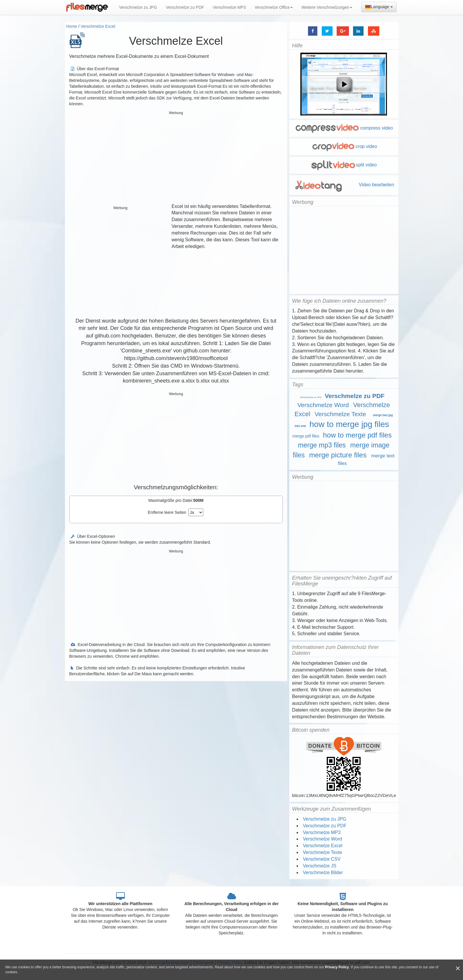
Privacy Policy (337, 967)
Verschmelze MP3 (229, 7)
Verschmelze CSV (322, 859)
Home (72, 26)
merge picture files (338, 455)
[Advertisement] (176, 158)
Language (379, 7)
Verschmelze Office (273, 7)
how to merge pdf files (357, 435)
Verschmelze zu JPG (138, 7)
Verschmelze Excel (98, 26)
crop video (344, 146)
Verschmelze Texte (340, 414)
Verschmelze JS (320, 866)
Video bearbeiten (344, 185)
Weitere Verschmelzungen (327, 7)
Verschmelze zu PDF (185, 7)
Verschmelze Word (323, 405)
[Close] (458, 968)
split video (344, 165)
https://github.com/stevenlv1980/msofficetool (176, 358)
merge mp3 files (322, 445)
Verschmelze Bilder (323, 873)
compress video (344, 128)
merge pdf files (306, 436)
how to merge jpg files (349, 424)
